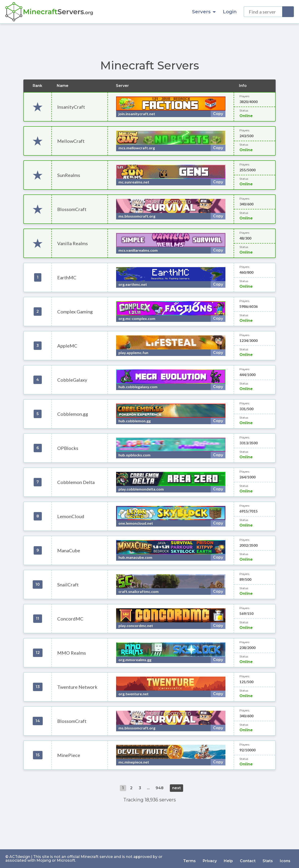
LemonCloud (71, 516)
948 (160, 788)
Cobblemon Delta (76, 482)
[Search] (288, 12)
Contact (248, 859)
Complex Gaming (75, 312)
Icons (285, 859)
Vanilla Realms (73, 243)
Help (228, 859)
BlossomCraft (72, 209)
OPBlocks (68, 448)
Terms (189, 859)
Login (230, 12)
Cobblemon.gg (73, 414)
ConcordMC (70, 619)
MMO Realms (72, 653)
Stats (268, 859)
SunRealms (69, 175)
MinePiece (69, 755)
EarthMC (67, 277)
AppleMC (67, 346)
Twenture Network (77, 687)
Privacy (210, 859)
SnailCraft (68, 585)
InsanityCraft (71, 107)
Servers (204, 12)
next (176, 788)
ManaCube (69, 550)
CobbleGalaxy (72, 380)
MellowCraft (71, 141)
